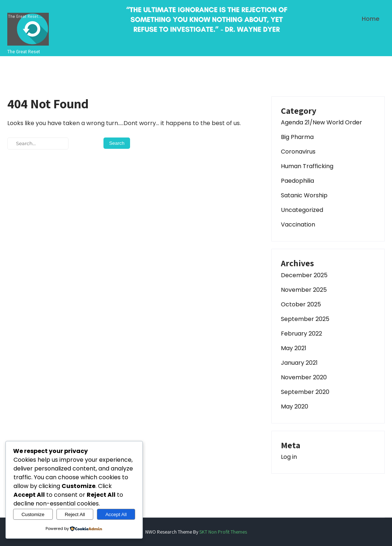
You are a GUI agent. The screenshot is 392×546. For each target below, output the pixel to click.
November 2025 (304, 290)
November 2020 (304, 377)
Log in (289, 457)
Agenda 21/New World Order (322, 122)
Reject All (75, 514)
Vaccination (298, 224)
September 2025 (305, 319)
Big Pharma (297, 137)
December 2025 (304, 275)
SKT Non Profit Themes (223, 532)
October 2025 (301, 304)
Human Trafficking (307, 166)
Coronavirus (298, 152)
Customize (33, 514)
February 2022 (301, 334)
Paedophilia (297, 181)
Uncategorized (302, 210)
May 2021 (294, 348)
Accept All (116, 514)
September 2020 (305, 392)
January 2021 (299, 363)
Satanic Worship (304, 195)
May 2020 (295, 406)
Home (371, 19)
